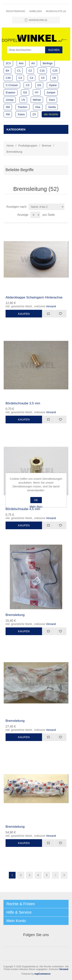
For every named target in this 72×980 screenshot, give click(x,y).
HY (37, 92)
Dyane (53, 85)
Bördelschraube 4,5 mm (23, 509)
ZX (34, 114)
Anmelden (35, 11)
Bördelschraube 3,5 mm (23, 403)
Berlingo (48, 63)
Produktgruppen (28, 146)
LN (23, 100)
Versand (51, 306)
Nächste (55, 875)
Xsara (21, 114)
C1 (19, 71)
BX (8, 71)
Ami (21, 63)
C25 (55, 71)
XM (8, 114)
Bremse (47, 146)
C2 (30, 71)
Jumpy (10, 100)
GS (25, 92)
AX (33, 63)
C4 (31, 78)
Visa (38, 107)
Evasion (11, 92)
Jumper (51, 92)
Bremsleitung (15, 615)
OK (36, 500)
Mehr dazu (36, 507)
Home (10, 146)
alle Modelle (51, 114)
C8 (54, 78)
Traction (22, 107)
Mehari (37, 100)
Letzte (64, 875)
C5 (43, 78)
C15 (42, 71)
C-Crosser (12, 85)
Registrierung (16, 11)
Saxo (52, 100)
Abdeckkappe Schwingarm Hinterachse (34, 297)
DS (39, 85)
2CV (8, 63)
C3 (20, 78)
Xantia (52, 107)
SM (8, 107)
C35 (8, 78)
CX (28, 85)
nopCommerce (42, 974)
